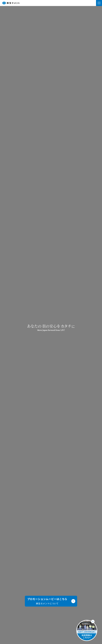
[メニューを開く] (99, 3)
